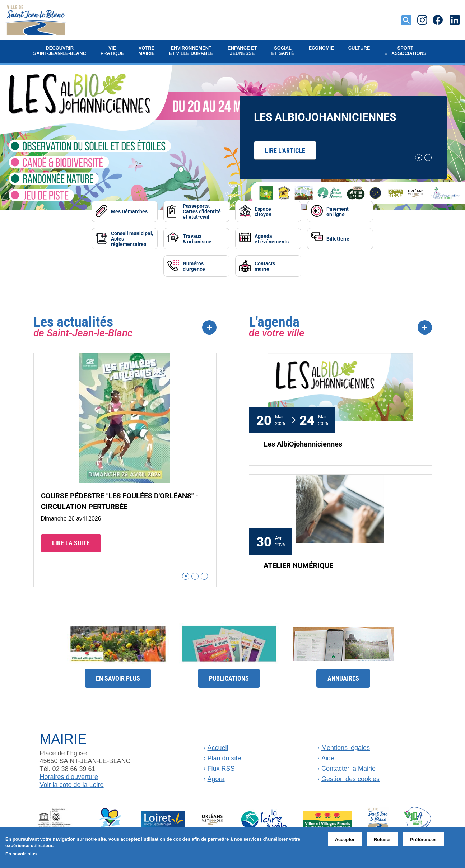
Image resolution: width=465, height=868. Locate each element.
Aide (328, 758)
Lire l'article (285, 150)
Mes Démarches (129, 211)
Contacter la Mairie (348, 769)
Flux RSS (221, 769)
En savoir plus (118, 678)
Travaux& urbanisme (197, 239)
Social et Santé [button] (283, 51)
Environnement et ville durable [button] (191, 51)
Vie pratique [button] (112, 51)
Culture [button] (359, 48)
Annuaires (343, 678)
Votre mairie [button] (146, 51)
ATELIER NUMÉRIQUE (298, 565)
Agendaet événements (272, 239)
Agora (216, 779)
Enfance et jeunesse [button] (242, 51)
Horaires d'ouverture (69, 777)
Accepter (345, 839)
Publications (229, 678)
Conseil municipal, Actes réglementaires (132, 239)
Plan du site (224, 758)
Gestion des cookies (350, 779)
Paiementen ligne (338, 211)
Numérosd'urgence (194, 266)
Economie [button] (321, 48)
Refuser (382, 839)
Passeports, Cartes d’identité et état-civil (202, 211)
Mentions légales (346, 748)
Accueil (218, 748)
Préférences (423, 839)
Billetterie (338, 239)
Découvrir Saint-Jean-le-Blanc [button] (60, 51)
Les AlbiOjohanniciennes (325, 117)
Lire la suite (71, 543)
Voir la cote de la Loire (72, 785)
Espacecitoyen (263, 211)
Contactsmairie (265, 266)
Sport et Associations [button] (405, 51)
